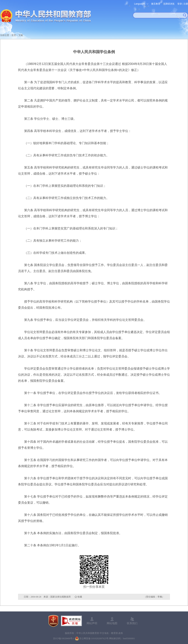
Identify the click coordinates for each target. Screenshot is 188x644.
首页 (14, 35)
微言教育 (156, 4)
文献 (21, 35)
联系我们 (132, 623)
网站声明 (92, 623)
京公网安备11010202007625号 (94, 638)
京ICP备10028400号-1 (64, 638)
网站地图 (112, 623)
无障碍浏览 (169, 4)
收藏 (80, 597)
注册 (186, 4)
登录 (180, 4)
